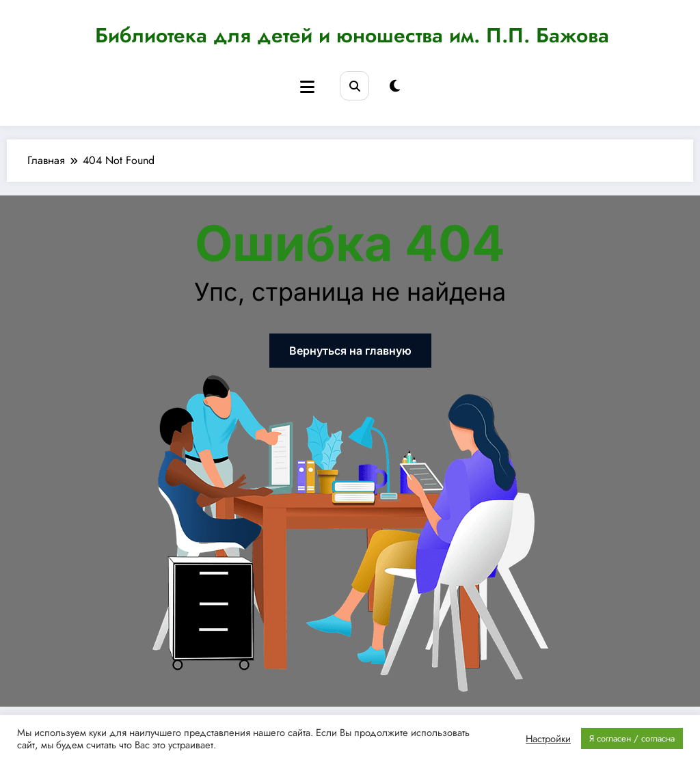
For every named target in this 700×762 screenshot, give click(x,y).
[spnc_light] (395, 86)
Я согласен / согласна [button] (632, 738)
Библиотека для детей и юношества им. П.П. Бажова (352, 35)
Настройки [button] (548, 739)
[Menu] (307, 87)
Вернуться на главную (350, 351)
